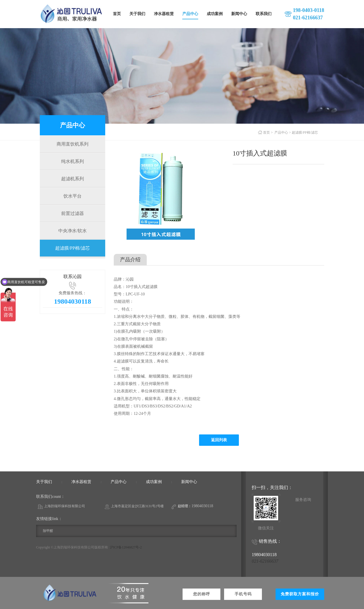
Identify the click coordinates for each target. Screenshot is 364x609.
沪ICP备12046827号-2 (126, 547)
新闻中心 (239, 14)
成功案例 (215, 14)
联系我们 (264, 14)
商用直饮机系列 (73, 144)
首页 (117, 14)
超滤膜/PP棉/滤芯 (73, 248)
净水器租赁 (164, 14)
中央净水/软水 (73, 231)
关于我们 (137, 14)
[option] (166, 194)
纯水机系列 (73, 161)
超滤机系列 (73, 179)
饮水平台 (73, 196)
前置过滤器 (73, 213)
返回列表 (219, 440)
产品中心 (190, 14)
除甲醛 (48, 531)
